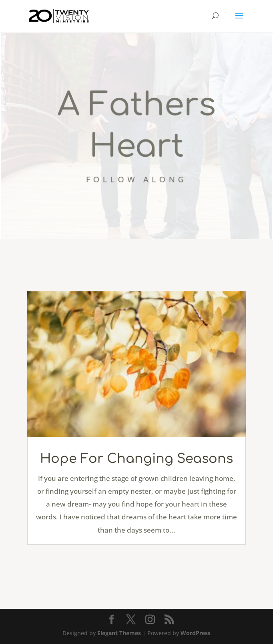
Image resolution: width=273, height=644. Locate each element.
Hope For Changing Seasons (136, 459)
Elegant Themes (119, 633)
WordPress (196, 633)
